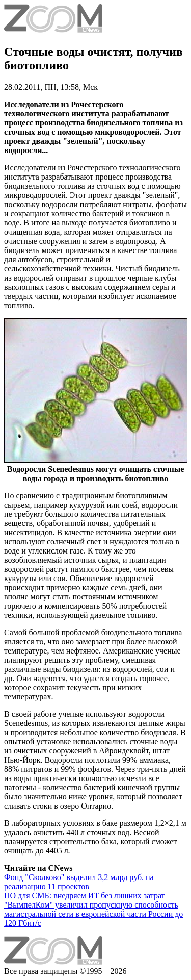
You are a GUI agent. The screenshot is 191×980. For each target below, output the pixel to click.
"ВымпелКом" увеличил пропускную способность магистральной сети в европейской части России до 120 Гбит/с (93, 914)
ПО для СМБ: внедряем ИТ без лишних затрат (85, 896)
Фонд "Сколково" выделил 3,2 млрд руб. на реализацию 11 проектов (79, 882)
